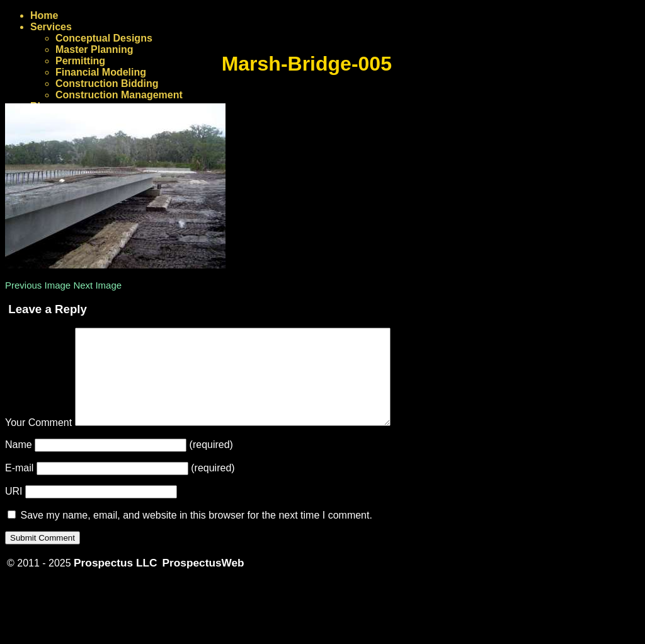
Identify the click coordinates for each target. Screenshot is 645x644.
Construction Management (119, 95)
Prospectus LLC (115, 582)
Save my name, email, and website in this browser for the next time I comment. (196, 534)
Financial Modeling (101, 72)
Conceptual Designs (104, 38)
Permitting (80, 61)
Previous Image (38, 285)
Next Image (97, 285)
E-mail (19, 487)
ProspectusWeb (203, 582)
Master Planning (94, 49)
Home (44, 15)
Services (51, 27)
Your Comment (38, 441)
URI (14, 510)
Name (19, 463)
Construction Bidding (107, 83)
